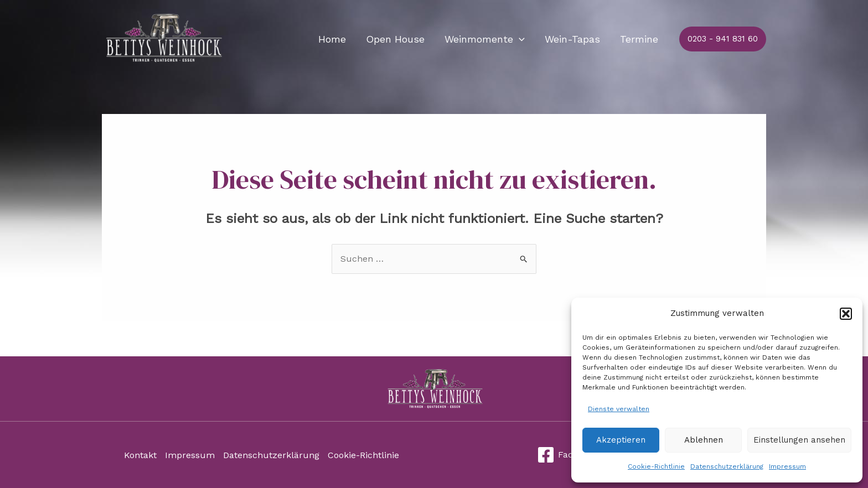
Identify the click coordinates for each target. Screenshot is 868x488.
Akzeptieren (621, 440)
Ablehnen (704, 440)
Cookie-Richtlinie (656, 466)
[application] (519, 39)
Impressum (787, 466)
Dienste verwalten (619, 409)
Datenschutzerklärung (727, 466)
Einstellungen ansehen (799, 440)
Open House (395, 39)
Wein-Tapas (572, 39)
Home (332, 39)
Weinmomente (485, 39)
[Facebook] (568, 455)
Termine (639, 39)
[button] (846, 314)
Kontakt (140, 455)
